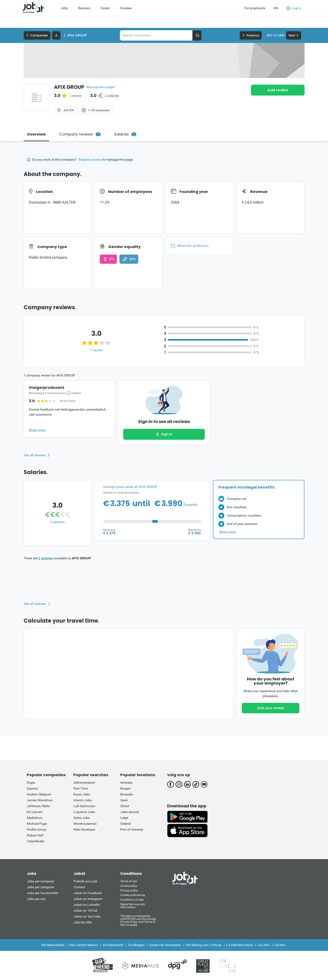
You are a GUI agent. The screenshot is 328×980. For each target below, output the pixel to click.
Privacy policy (129, 890)
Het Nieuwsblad (53, 945)
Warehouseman (85, 824)
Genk (124, 800)
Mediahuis (35, 818)
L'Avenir (280, 945)
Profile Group (36, 829)
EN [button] (276, 8)
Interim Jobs (83, 800)
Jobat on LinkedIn (87, 905)
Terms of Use (129, 881)
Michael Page (37, 824)
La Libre (263, 945)
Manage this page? (101, 87)
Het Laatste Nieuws (84, 945)
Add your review (271, 708)
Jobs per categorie (40, 887)
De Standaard (113, 945)
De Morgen (136, 945)
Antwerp (126, 783)
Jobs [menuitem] (64, 8)
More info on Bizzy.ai (190, 246)
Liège (124, 818)
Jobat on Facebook (88, 893)
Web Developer (84, 829)
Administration (84, 783)
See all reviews (35, 455)
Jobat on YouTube (87, 916)
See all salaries (35, 604)
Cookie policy (129, 886)
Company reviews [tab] (80, 134)
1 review (76, 96)
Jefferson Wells (38, 806)
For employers (255, 8)
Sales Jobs (82, 818)
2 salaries (112, 96)
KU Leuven (35, 812)
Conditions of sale (132, 900)
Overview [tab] (36, 134)
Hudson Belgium (39, 794)
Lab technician (84, 806)
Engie (31, 783)
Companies (37, 35)
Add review (278, 90)
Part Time (81, 788)
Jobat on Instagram (88, 899)
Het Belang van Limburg (204, 945)
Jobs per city (36, 899)
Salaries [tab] (125, 134)
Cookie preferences (133, 895)
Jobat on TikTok (85, 911)
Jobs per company (40, 881)
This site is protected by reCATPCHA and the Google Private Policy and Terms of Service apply (138, 920)
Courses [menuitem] (126, 8)
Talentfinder (36, 841)
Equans (32, 788)
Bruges (125, 788)
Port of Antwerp (132, 829)
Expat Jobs (82, 794)
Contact (79, 887)
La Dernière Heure (239, 945)
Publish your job (85, 881)
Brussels (127, 794)
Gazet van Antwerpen (165, 945)
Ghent (125, 806)
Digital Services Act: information (133, 906)
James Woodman (40, 800)
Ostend (126, 824)
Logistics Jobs (84, 812)
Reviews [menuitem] (84, 8)
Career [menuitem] (105, 8)
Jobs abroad (130, 812)
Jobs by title (82, 922)
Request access (90, 160)
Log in (294, 8)
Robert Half (35, 835)
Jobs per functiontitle (42, 893)
